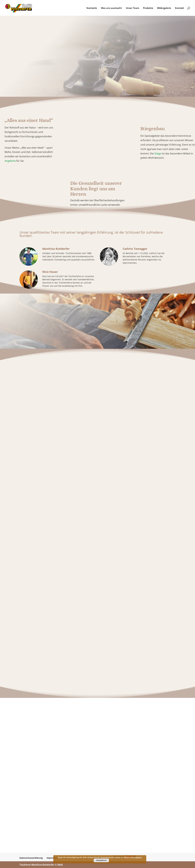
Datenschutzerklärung (31, 858)
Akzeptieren (101, 860)
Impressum (52, 858)
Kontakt (180, 8)
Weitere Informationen (133, 857)
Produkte (148, 8)
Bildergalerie (164, 8)
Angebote (10, 161)
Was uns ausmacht (111, 8)
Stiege (158, 153)
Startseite (92, 8)
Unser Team (132, 8)
